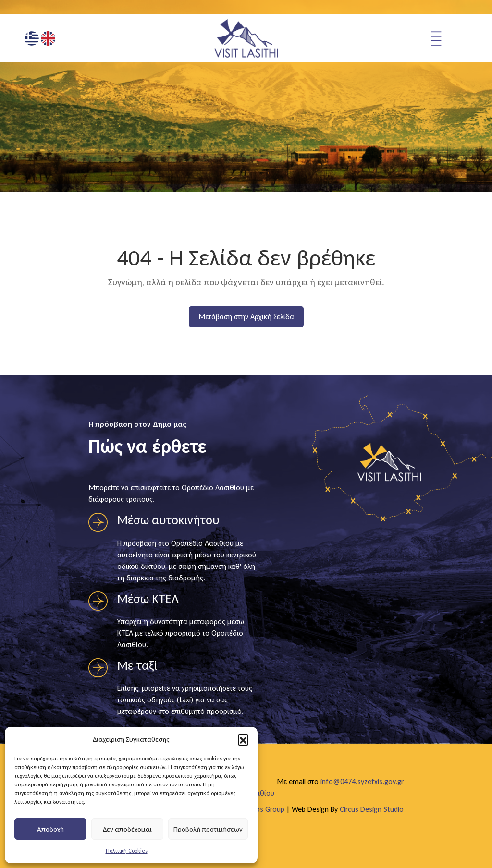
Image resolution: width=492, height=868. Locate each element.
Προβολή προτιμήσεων (208, 829)
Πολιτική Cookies (127, 851)
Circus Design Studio (372, 809)
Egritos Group (263, 809)
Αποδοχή (50, 829)
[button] (243, 739)
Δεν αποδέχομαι (127, 829)
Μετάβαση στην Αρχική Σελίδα (246, 317)
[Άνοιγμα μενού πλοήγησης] (448, 38)
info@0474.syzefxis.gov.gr (362, 781)
